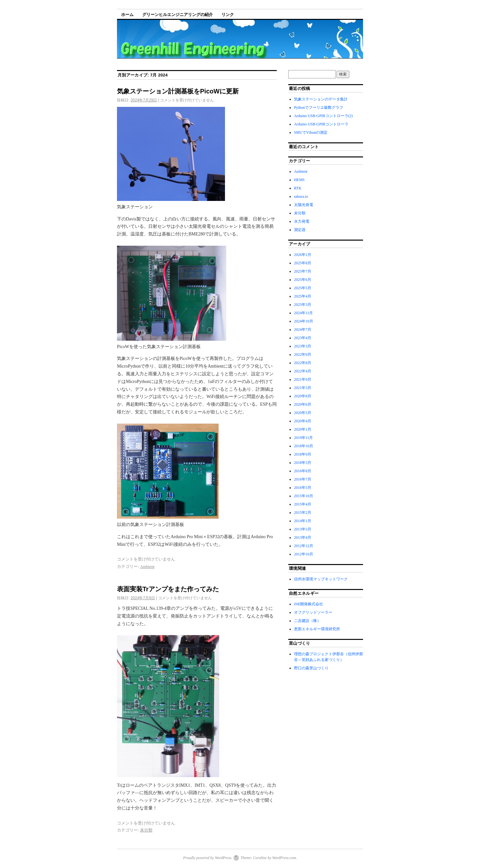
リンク (228, 15)
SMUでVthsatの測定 (311, 132)
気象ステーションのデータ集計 (321, 99)
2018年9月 (303, 454)
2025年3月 (303, 305)
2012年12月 (304, 546)
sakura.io (301, 196)
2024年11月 (304, 313)
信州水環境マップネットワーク (321, 579)
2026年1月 (303, 255)
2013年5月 (303, 529)
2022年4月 (303, 371)
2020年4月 (303, 421)
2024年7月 (303, 330)
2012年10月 (304, 554)
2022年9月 (303, 354)
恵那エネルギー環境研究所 (317, 629)
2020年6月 (303, 404)
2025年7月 (303, 271)
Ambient (147, 566)
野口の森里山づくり (311, 668)
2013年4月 (303, 538)
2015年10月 (304, 496)
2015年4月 (303, 504)
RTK (298, 188)
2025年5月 (303, 288)
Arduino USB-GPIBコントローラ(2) (323, 116)
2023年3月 (303, 346)
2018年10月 (304, 446)
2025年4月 (303, 296)
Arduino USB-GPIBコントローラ (321, 124)
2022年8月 (303, 363)
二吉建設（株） (307, 621)
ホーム (127, 15)
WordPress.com (284, 858)
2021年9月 (303, 379)
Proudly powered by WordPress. (208, 858)
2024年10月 (304, 321)
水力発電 (302, 221)
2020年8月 (303, 396)
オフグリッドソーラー (313, 612)
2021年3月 (303, 388)
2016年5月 (303, 488)
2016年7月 (303, 479)
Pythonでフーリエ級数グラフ (319, 108)
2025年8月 (303, 263)
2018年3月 (303, 463)
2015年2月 (303, 513)
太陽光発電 (304, 205)
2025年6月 (303, 280)
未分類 (146, 830)
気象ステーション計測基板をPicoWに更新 (178, 91)
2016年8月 (303, 471)
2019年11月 (304, 438)
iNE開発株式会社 (309, 604)
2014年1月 (303, 521)
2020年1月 (303, 429)
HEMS (299, 180)
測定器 (300, 230)
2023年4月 (303, 338)
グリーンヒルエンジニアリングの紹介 (178, 15)
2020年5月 (303, 413)
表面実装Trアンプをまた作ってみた (168, 589)
